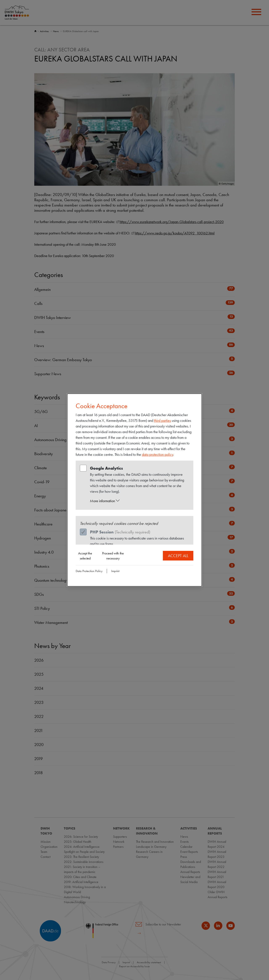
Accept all (178, 556)
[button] (138, 501)
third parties (162, 420)
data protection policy (158, 454)
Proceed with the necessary (113, 556)
